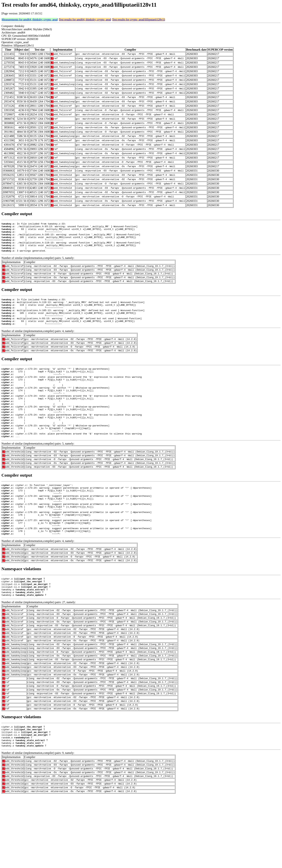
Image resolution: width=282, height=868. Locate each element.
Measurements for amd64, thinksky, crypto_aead (30, 20)
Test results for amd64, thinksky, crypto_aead (85, 20)
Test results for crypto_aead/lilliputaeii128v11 (139, 20)
